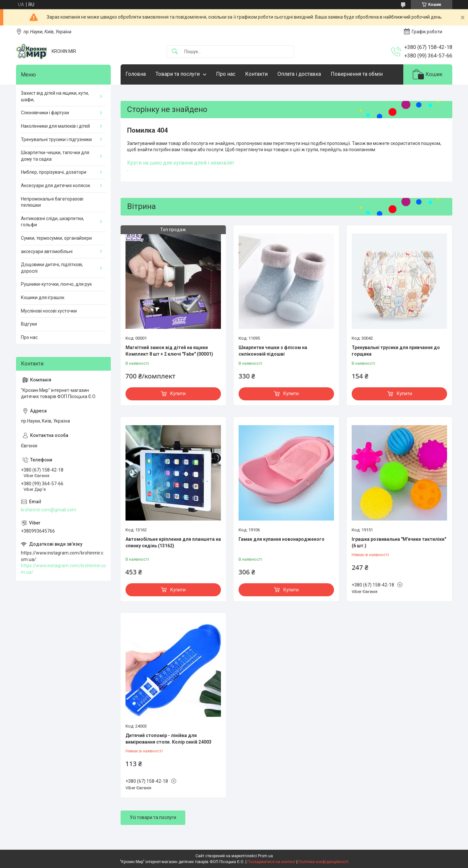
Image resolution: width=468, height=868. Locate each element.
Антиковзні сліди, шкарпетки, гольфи (52, 222)
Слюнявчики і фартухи (45, 113)
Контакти (256, 74)
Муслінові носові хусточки (49, 311)
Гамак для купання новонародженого (282, 539)
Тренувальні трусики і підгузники (56, 139)
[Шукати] (175, 52)
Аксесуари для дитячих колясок (56, 185)
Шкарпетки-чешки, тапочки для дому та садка (55, 156)
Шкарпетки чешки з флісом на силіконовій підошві (273, 351)
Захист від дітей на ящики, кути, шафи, (55, 96)
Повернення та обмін (357, 74)
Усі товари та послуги (153, 817)
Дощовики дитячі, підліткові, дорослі (52, 268)
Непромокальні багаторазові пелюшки (52, 202)
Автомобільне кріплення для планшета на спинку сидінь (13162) (173, 542)
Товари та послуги (178, 74)
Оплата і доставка (299, 74)
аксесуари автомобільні (47, 251)
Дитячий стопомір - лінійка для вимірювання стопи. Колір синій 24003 (168, 739)
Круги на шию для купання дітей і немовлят (181, 163)
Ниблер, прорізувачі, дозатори (54, 172)
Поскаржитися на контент (271, 862)
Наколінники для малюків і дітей (55, 126)
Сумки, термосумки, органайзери (56, 238)
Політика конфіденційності (323, 862)
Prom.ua (265, 856)
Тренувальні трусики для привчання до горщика (396, 351)
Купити (178, 394)
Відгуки (29, 324)
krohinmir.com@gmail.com (49, 510)
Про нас (226, 74)
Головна (136, 74)
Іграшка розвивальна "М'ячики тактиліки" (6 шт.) (399, 542)
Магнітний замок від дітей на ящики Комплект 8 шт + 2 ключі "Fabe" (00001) (169, 351)
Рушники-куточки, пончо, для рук (56, 284)
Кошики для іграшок (43, 297)
